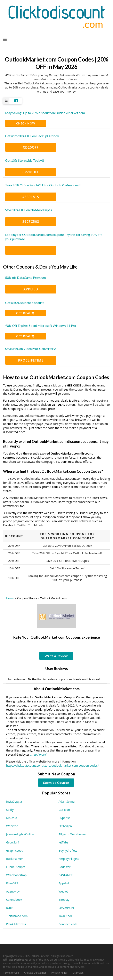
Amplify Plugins (69, 859)
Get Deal (25, 313)
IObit (9, 908)
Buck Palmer (15, 859)
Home (10, 598)
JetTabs (63, 842)
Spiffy (10, 810)
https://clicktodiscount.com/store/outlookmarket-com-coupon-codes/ (52, 766)
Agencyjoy (13, 891)
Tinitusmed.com (17, 916)
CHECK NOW (26, 123)
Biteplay (64, 900)
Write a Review (56, 656)
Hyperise (65, 818)
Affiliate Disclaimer (35, 973)
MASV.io (12, 818)
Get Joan (64, 810)
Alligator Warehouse (72, 834)
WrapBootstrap (16, 875)
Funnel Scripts (16, 867)
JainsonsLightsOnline (20, 834)
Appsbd (64, 883)
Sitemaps (78, 973)
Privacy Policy (59, 973)
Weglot (63, 891)
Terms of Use (11, 973)
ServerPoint (66, 908)
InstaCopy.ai (14, 801)
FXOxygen (65, 826)
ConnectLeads (68, 924)
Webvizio (12, 826)
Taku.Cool (65, 916)
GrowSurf (13, 842)
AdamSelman (68, 801)
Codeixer (65, 867)
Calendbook (14, 900)
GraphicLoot (14, 851)
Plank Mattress (16, 924)
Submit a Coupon (56, 782)
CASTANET (66, 875)
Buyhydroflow (68, 851)
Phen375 (12, 883)
